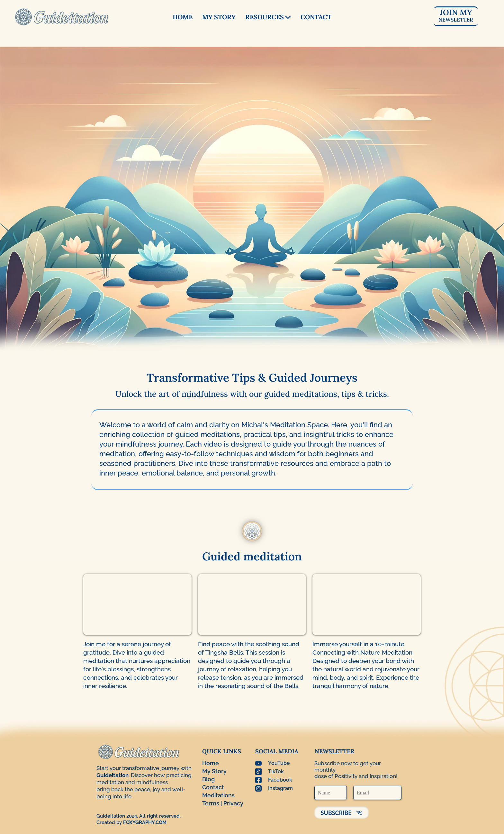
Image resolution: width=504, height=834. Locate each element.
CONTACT (316, 17)
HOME (183, 17)
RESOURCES (268, 17)
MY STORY (219, 17)
